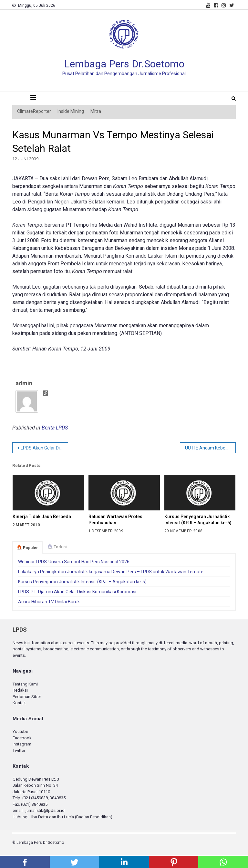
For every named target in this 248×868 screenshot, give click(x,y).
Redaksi (20, 690)
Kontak (19, 703)
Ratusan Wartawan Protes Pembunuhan (115, 520)
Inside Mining (71, 111)
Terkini (60, 547)
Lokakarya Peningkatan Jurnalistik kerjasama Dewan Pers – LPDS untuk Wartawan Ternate (111, 572)
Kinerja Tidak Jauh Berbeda (42, 517)
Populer (30, 548)
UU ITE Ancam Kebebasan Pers (210, 448)
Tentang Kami (25, 684)
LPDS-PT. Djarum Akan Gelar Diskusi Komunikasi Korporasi (77, 592)
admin (24, 383)
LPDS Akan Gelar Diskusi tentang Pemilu (44, 448)
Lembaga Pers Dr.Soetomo (124, 64)
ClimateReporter (34, 111)
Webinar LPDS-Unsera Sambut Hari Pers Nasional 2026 (74, 562)
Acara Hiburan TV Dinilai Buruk (49, 602)
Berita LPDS (55, 428)
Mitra (96, 111)
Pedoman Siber (27, 697)
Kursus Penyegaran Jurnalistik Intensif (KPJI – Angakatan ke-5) (198, 520)
